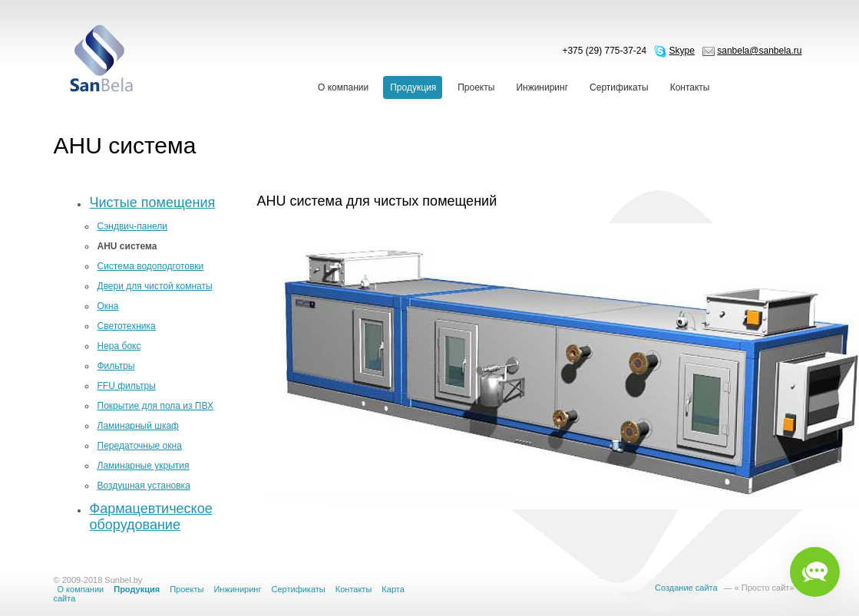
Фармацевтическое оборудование (151, 517)
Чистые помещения (153, 203)
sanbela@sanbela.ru (759, 51)
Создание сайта (686, 588)
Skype (682, 51)
